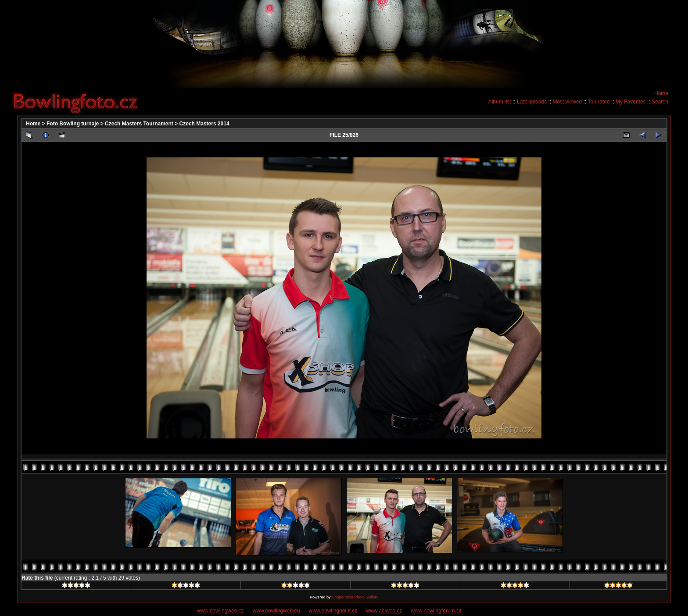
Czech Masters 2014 (204, 124)
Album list (500, 102)
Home (661, 93)
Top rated (599, 102)
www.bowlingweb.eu (276, 611)
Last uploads (532, 102)
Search (660, 102)
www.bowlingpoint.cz (333, 611)
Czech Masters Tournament (139, 124)
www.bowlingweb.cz (220, 611)
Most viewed (567, 102)
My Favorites (631, 102)
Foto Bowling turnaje (73, 124)
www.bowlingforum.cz (436, 611)
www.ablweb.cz (384, 611)
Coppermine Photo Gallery (355, 597)
